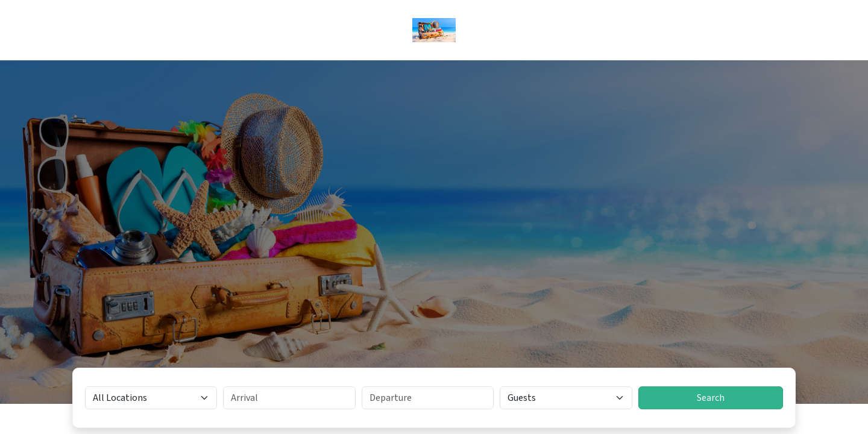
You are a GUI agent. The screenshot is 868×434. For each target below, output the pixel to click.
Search (711, 398)
